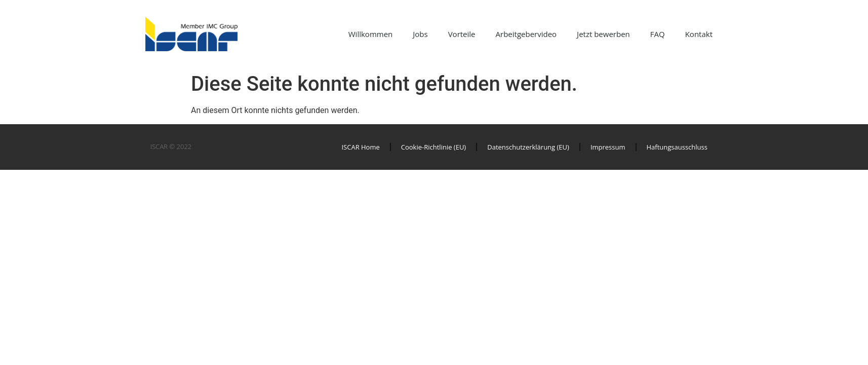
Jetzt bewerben (603, 34)
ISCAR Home (360, 147)
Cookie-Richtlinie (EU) (433, 147)
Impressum (608, 147)
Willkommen (371, 34)
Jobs (420, 34)
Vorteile (462, 34)
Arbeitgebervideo (526, 34)
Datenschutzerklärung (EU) (528, 147)
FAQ (658, 34)
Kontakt (699, 34)
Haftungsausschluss (677, 147)
